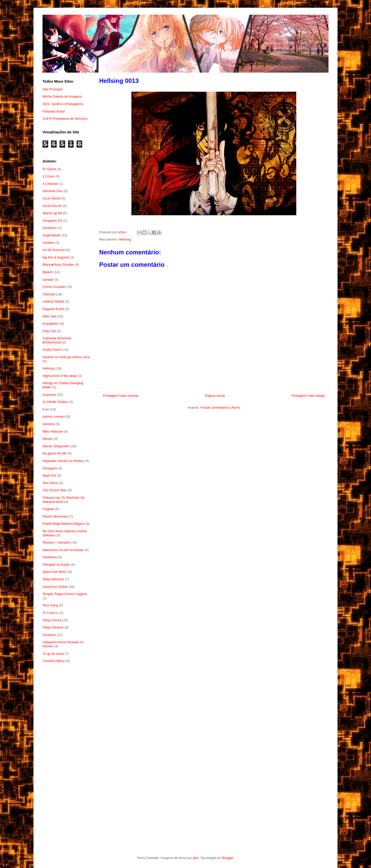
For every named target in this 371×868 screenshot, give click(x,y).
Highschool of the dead (60, 376)
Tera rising (50, 605)
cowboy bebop (53, 301)
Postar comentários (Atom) (220, 407)
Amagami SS (52, 221)
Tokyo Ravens (53, 627)
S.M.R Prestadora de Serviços (65, 119)
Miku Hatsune (53, 431)
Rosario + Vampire (56, 542)
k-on (46, 409)
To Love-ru (50, 613)
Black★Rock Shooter (58, 265)
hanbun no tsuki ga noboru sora (66, 357)
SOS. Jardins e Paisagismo (63, 104)
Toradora (49, 635)
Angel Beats (52, 235)
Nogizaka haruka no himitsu (63, 461)
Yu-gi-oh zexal (53, 654)
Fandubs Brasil (54, 111)
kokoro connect (54, 416)
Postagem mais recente (121, 396)
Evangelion (51, 324)
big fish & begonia (56, 257)
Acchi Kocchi (52, 206)
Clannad (49, 294)
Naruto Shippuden (56, 446)
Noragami (50, 468)
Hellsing (125, 239)
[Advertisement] (66, 751)
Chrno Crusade (54, 287)
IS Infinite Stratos (55, 402)
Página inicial (215, 396)
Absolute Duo (53, 191)
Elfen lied (49, 316)
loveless (49, 424)
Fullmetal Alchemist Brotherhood (57, 340)
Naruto (48, 439)
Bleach (48, 272)
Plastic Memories (55, 516)
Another (48, 243)
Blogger (228, 858)
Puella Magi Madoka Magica (64, 524)
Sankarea (50, 557)
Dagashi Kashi (53, 309)
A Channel (50, 184)
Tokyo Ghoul (52, 620)
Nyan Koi (49, 475)
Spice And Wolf (54, 572)
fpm (196, 858)
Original (48, 509)
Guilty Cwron (52, 350)
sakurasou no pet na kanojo (63, 550)
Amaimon (50, 228)
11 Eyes (49, 176)
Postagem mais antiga (308, 396)
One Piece (50, 483)
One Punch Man (55, 490)
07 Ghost (49, 169)
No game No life (54, 453)
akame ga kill (52, 213)
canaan (48, 280)
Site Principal (52, 89)
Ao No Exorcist (54, 250)
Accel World (51, 198)
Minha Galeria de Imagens (62, 96)
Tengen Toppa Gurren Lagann (65, 594)
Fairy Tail (49, 331)
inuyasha (49, 395)
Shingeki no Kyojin (56, 565)
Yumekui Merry (54, 661)
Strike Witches (53, 579)
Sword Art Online (55, 587)
